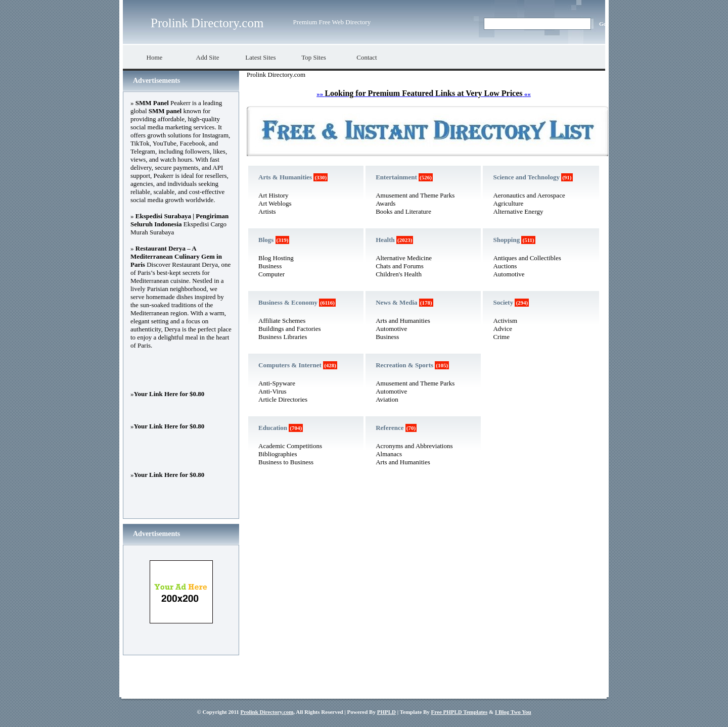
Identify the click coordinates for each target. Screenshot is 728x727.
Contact (367, 57)
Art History (274, 195)
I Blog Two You (513, 712)
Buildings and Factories (290, 329)
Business (270, 266)
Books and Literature (403, 211)
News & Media (396, 302)
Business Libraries (283, 337)
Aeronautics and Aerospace (529, 195)
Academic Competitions (290, 446)
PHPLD (386, 712)
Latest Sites (260, 57)
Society (503, 302)
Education (273, 428)
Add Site (208, 57)
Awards (385, 203)
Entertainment (396, 177)
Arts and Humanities (403, 321)
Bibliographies (278, 454)
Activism (505, 321)
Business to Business (286, 462)
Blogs (266, 240)
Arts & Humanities (285, 177)
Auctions (505, 266)
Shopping (506, 240)
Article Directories (283, 399)
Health (385, 240)
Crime (501, 337)
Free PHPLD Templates (460, 712)
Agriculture (508, 203)
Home (155, 57)
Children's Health (399, 274)
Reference (390, 428)
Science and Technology (526, 177)
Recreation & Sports (404, 365)
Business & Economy (288, 302)
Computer (271, 274)
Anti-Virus (272, 391)
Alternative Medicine (404, 258)
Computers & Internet (290, 365)
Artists (267, 211)
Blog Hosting (276, 258)
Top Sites (314, 57)
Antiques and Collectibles (527, 258)
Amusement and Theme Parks (415, 195)
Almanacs (389, 454)
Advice (503, 329)
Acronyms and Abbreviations (414, 446)
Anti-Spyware (277, 383)
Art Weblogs (275, 203)
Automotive (391, 329)
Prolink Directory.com (207, 23)
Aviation (387, 399)
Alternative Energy (518, 211)
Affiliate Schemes (282, 321)
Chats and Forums (400, 266)
